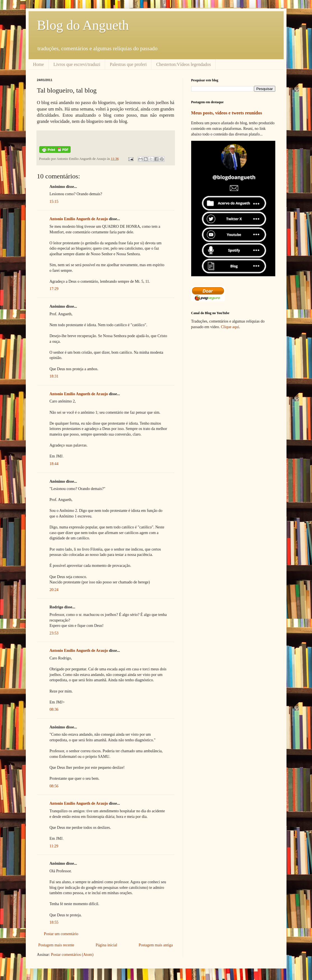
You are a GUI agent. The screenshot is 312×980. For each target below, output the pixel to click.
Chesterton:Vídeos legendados (183, 64)
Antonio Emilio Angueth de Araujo (79, 219)
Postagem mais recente (56, 945)
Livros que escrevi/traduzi (77, 64)
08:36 (54, 709)
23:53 (54, 633)
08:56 (54, 786)
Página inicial (106, 945)
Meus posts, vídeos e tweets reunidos (227, 113)
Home (39, 64)
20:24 (54, 590)
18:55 (54, 922)
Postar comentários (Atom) (72, 955)
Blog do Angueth (83, 25)
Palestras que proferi (128, 64)
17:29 (54, 289)
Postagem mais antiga (156, 945)
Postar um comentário (61, 934)
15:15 (54, 202)
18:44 (54, 464)
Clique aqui (230, 327)
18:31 (54, 376)
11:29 (54, 846)
